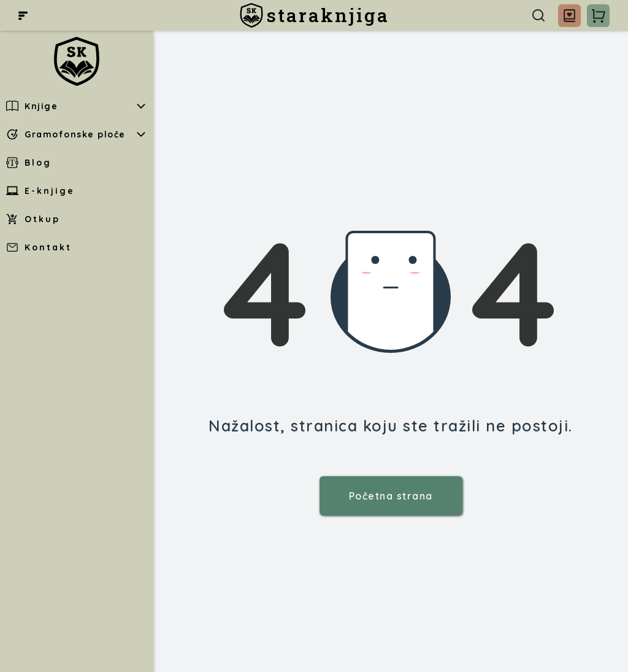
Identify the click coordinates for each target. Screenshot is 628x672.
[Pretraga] (538, 15)
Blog (29, 163)
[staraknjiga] (314, 15)
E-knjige (40, 191)
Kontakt (39, 247)
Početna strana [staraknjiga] (391, 496)
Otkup (33, 219)
